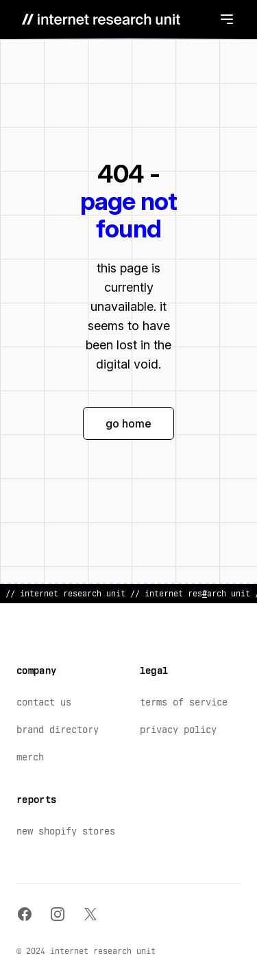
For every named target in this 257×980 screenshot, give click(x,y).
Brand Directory (58, 730)
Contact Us (44, 702)
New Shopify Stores (66, 831)
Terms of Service (184, 702)
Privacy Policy (178, 730)
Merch (30, 757)
